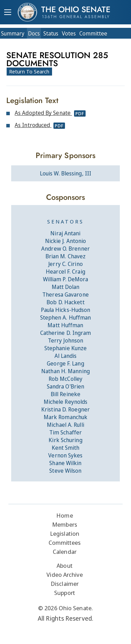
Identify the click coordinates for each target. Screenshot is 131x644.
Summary (13, 33)
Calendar (65, 552)
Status (51, 33)
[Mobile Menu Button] (8, 13)
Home (64, 515)
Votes (69, 33)
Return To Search (29, 71)
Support (65, 593)
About (65, 566)
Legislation (65, 533)
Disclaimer (65, 584)
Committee (93, 33)
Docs (34, 33)
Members (65, 524)
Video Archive (64, 575)
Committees (65, 543)
